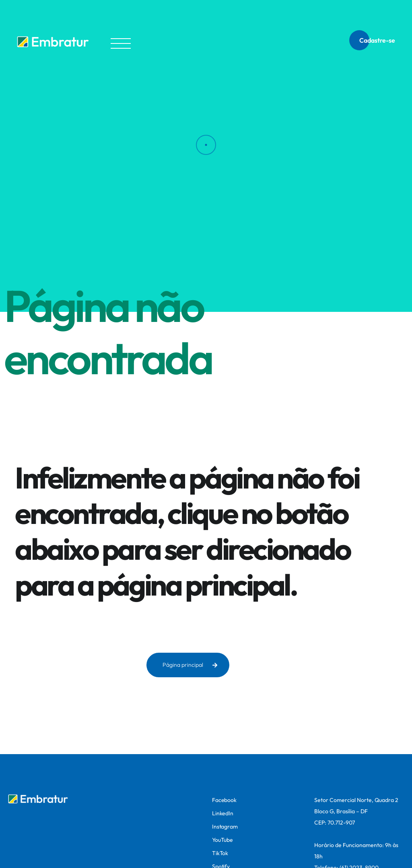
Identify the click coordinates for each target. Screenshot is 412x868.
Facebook (224, 800)
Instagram (225, 827)
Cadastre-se (377, 40)
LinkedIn (223, 813)
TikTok (220, 853)
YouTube (222, 840)
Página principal (190, 665)
